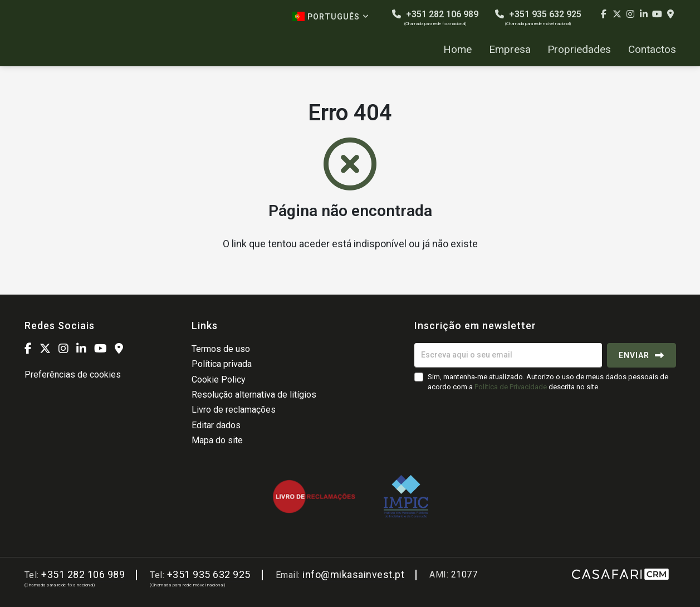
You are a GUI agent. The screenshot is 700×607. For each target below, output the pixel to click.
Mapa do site (217, 440)
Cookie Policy (219, 380)
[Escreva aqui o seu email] (508, 355)
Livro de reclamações (234, 410)
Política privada (222, 364)
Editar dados (216, 425)
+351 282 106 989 (435, 18)
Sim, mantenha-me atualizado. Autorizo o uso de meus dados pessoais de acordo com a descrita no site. (548, 382)
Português (331, 16)
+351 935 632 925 (538, 18)
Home (457, 50)
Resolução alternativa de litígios (254, 395)
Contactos (652, 50)
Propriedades (579, 50)
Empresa (510, 50)
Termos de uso (221, 349)
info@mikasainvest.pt (353, 574)
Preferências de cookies (73, 375)
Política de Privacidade (511, 387)
